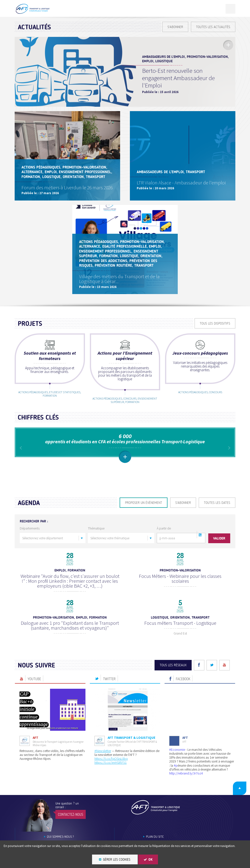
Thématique (96, 547)
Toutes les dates (217, 522)
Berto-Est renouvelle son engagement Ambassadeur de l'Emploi (178, 78)
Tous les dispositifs (215, 323)
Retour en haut (238, 801)
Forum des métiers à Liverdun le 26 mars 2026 (68, 187)
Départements (30, 547)
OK (151, 860)
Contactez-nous (71, 828)
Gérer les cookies (117, 860)
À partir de (164, 547)
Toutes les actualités (213, 27)
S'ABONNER (175, 27)
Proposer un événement (144, 522)
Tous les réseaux (173, 679)
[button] (200, 554)
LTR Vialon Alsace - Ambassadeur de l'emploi (182, 183)
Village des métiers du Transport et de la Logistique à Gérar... (120, 278)
